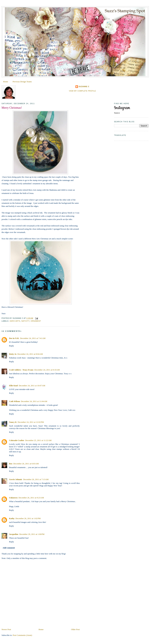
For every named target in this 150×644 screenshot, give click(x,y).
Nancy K (13, 422)
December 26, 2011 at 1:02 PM (28, 518)
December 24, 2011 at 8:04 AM (30, 354)
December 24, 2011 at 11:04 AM (34, 401)
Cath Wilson (14, 401)
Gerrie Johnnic (16, 479)
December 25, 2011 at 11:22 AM (38, 440)
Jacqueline (14, 534)
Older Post (75, 629)
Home (6, 82)
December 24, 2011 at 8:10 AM (47, 370)
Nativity (25, 321)
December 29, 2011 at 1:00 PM (32, 534)
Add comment (9, 548)
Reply (11, 346)
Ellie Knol (13, 386)
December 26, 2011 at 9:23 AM (31, 498)
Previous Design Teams (22, 82)
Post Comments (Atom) (22, 635)
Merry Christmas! (12, 108)
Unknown (13, 498)
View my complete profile (82, 91)
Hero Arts (15, 321)
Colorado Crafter (17, 440)
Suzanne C (84, 87)
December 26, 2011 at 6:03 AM (26, 464)
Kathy (12, 518)
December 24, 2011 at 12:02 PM (31, 422)
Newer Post (6, 629)
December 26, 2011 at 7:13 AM (36, 479)
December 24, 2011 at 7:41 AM (33, 338)
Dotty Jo (13, 354)
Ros (11, 464)
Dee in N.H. (14, 338)
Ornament (36, 321)
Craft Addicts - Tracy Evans (21, 370)
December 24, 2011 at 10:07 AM (32, 386)
